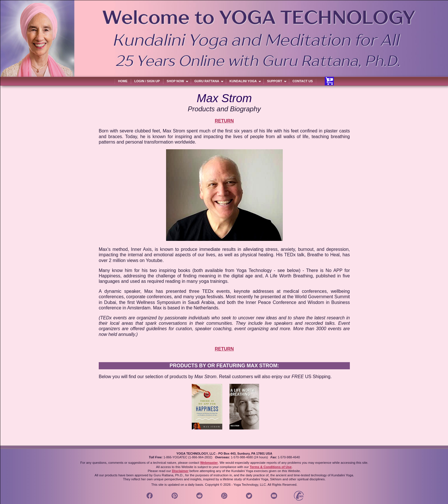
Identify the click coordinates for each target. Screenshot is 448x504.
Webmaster (209, 463)
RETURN (224, 121)
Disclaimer (180, 471)
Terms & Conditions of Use (271, 467)
